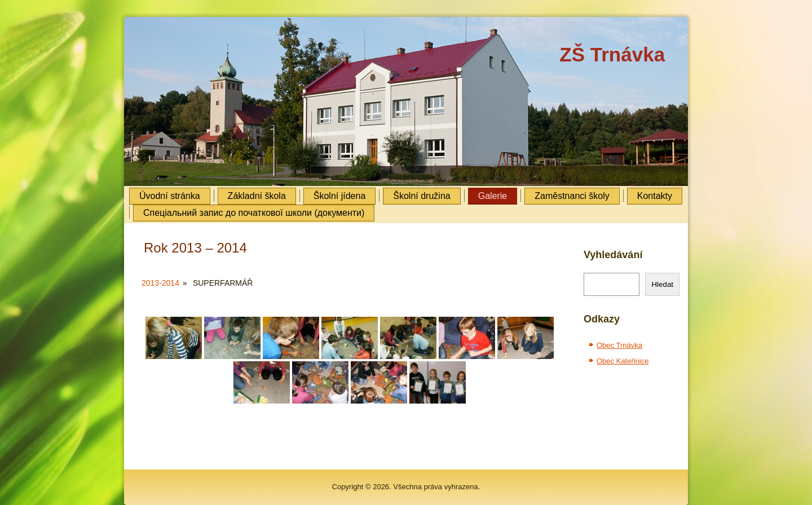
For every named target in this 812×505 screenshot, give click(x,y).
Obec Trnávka (619, 345)
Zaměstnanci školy (572, 196)
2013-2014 (160, 283)
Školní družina (422, 196)
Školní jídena (340, 196)
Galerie (493, 196)
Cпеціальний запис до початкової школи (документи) (254, 213)
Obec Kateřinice (623, 361)
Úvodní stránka (170, 196)
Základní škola (257, 196)
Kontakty (655, 196)
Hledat (662, 284)
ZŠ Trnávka (612, 54)
